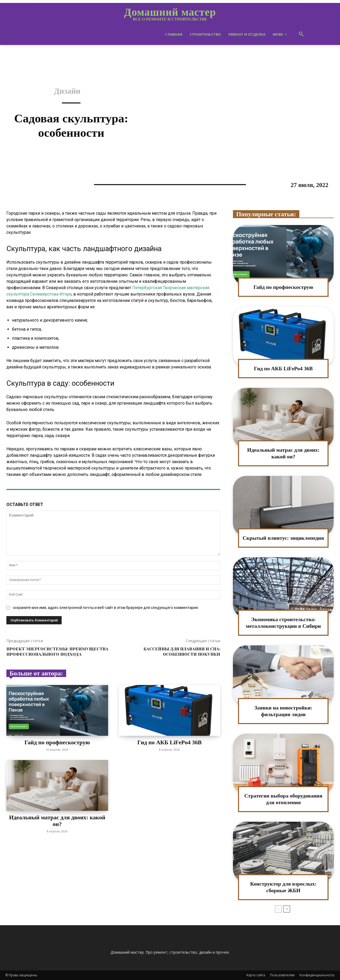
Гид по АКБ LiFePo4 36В (169, 742)
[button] (301, 34)
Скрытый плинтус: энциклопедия (283, 538)
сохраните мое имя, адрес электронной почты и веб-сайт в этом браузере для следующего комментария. (106, 608)
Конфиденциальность (317, 975)
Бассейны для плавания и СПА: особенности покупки (182, 651)
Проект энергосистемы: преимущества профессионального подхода (57, 651)
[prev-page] (278, 909)
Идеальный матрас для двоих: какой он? (57, 821)
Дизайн (67, 91)
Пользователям (282, 975)
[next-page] (287, 909)
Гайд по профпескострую (57, 742)
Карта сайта (256, 975)
